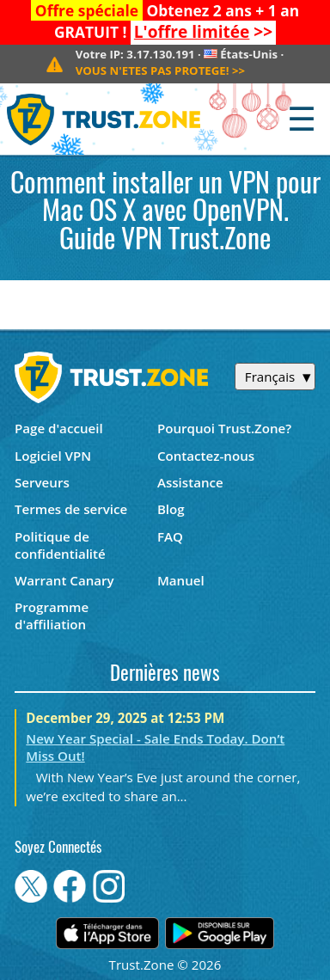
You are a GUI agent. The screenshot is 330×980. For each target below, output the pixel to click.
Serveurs (42, 482)
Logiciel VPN (53, 456)
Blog (171, 509)
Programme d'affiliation (52, 616)
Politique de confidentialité (60, 545)
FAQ (170, 536)
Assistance (190, 482)
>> (203, 32)
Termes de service (71, 509)
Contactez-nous (206, 456)
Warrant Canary (64, 580)
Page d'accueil (59, 428)
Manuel (181, 580)
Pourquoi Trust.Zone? (224, 428)
